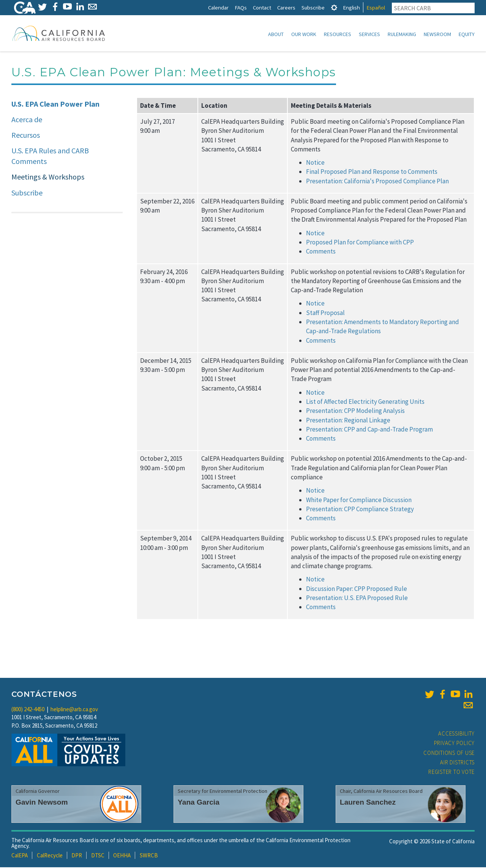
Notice (315, 163)
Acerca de (27, 120)
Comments (321, 252)
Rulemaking (402, 34)
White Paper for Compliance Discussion (359, 501)
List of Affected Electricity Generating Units (365, 402)
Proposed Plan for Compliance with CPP (360, 243)
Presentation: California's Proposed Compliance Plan (377, 182)
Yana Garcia (199, 803)
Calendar (218, 7)
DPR (77, 856)
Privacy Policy (454, 744)
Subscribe (313, 7)
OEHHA (122, 856)
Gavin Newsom (42, 803)
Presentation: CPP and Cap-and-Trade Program (369, 430)
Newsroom (437, 34)
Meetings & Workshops (48, 177)
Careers (286, 7)
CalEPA (20, 856)
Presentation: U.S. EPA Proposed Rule (357, 599)
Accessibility (456, 734)
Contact (262, 7)
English (351, 7)
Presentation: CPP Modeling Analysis (355, 411)
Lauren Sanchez (368, 803)
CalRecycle (50, 856)
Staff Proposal (325, 313)
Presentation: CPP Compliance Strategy (360, 510)
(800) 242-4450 (28, 710)
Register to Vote (451, 773)
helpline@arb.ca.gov (74, 710)
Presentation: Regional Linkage (348, 421)
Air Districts (457, 763)
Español (376, 7)
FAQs (241, 7)
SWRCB (149, 856)
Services (369, 34)
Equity (467, 34)
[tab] (334, 7)
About (276, 34)
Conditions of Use (449, 754)
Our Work (304, 34)
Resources (338, 34)
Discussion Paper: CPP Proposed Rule (357, 589)
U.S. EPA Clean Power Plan (55, 105)
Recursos (26, 136)
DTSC (98, 856)
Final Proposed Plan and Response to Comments (372, 172)
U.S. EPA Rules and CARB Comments (50, 157)
